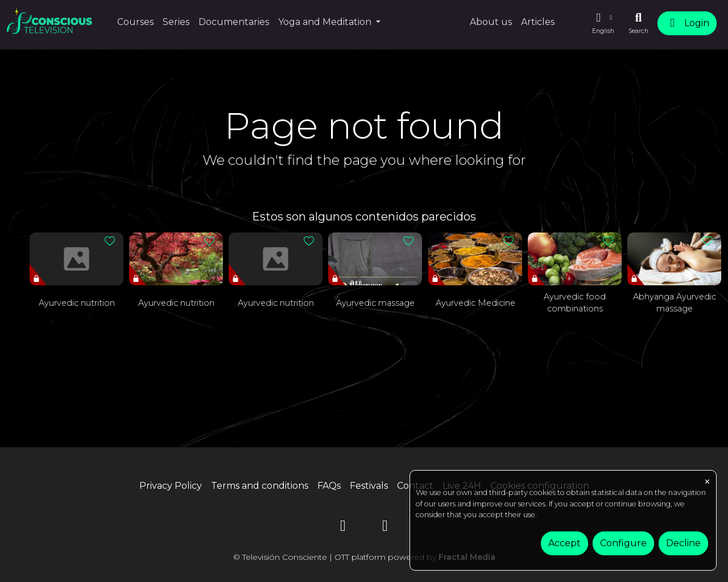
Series (176, 22)
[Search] (638, 23)
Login (687, 23)
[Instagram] (385, 528)
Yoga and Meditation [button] (326, 22)
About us (491, 22)
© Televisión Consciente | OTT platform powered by (364, 557)
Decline (683, 543)
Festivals (369, 486)
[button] (603, 23)
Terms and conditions (260, 486)
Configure (623, 543)
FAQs (329, 486)
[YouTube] (343, 528)
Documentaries (234, 22)
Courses (135, 22)
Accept (564, 543)
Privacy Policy (171, 486)
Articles (538, 22)
